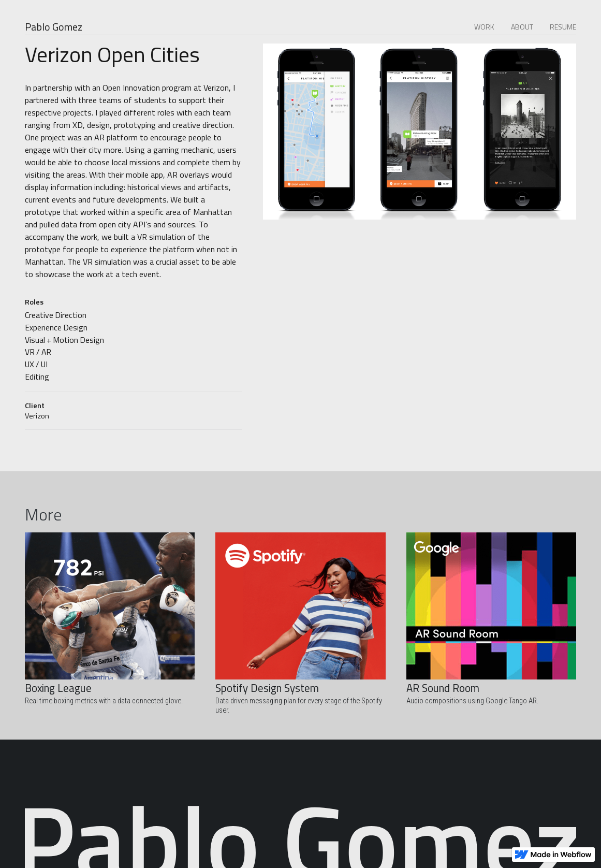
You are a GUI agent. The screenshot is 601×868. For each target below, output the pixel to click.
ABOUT (522, 27)
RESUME (563, 27)
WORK (484, 27)
